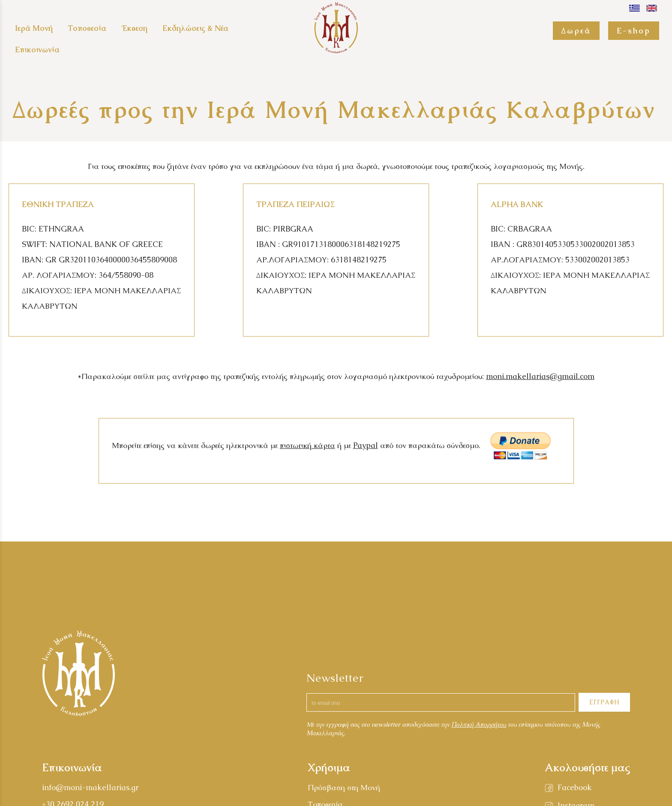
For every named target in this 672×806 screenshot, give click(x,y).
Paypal (366, 445)
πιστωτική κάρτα (307, 445)
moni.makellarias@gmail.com (540, 376)
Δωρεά (576, 31)
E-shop (634, 31)
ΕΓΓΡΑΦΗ (604, 702)
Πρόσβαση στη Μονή (344, 787)
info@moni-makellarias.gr (90, 787)
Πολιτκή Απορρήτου (479, 725)
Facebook (575, 787)
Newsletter (335, 678)
